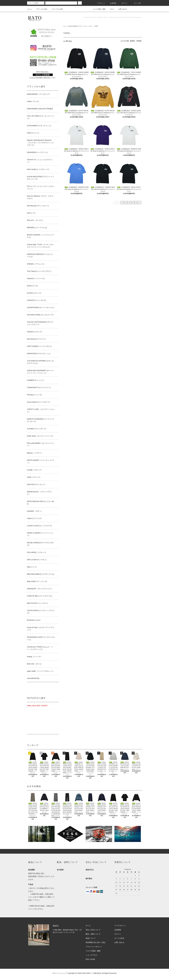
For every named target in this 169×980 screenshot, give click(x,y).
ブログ (110, 9)
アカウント (100, 3)
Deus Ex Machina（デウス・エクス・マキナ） (81, 26)
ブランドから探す (40, 9)
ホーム (30, 9)
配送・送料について (93, 934)
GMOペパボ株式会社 (94, 973)
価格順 (132, 41)
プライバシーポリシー (94, 947)
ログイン (123, 3)
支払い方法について (93, 930)
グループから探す (56, 9)
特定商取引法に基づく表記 (96, 942)
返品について (91, 938)
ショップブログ (91, 955)
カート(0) (136, 3)
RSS (87, 959)
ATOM (93, 959)
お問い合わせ (121, 9)
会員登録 (112, 3)
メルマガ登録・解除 (98, 9)
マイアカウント (120, 926)
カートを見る (119, 938)
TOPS (96, 26)
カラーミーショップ (60, 973)
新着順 (139, 41)
